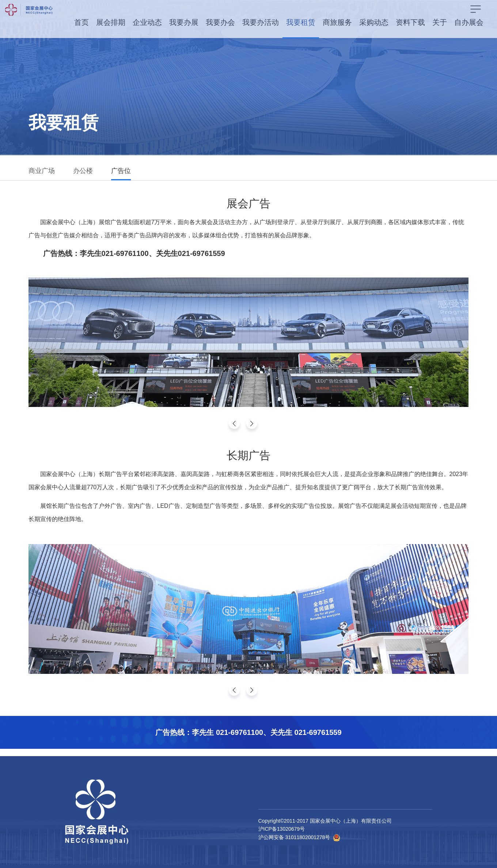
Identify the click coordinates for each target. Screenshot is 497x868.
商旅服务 (337, 22)
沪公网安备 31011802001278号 (294, 837)
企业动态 (147, 22)
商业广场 (42, 171)
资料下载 (410, 22)
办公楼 (83, 171)
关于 (440, 22)
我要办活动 (261, 22)
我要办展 (184, 22)
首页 (81, 22)
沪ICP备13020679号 (282, 829)
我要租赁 (301, 22)
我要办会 (220, 22)
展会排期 (111, 22)
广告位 (121, 171)
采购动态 (374, 22)
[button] (252, 423)
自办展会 (469, 22)
